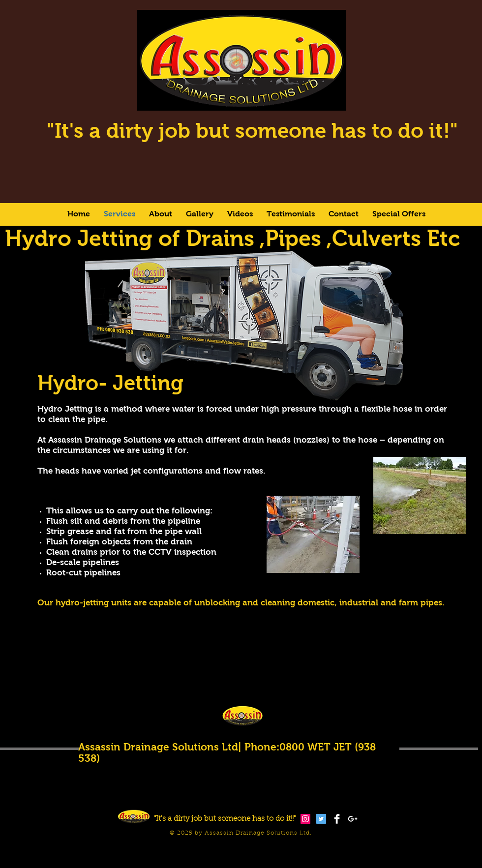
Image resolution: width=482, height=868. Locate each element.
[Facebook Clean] (337, 819)
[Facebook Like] (372, 852)
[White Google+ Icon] (353, 819)
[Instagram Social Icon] (305, 819)
